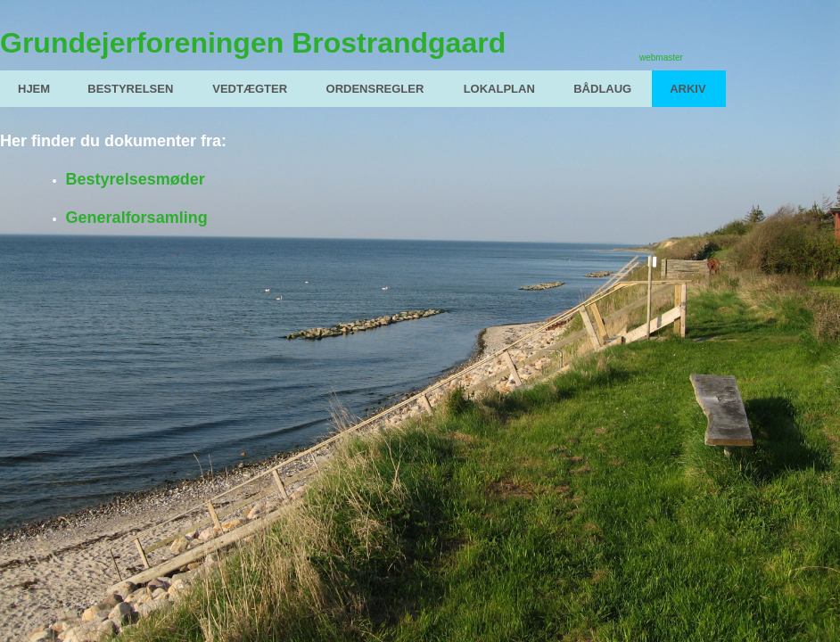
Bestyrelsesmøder (136, 179)
